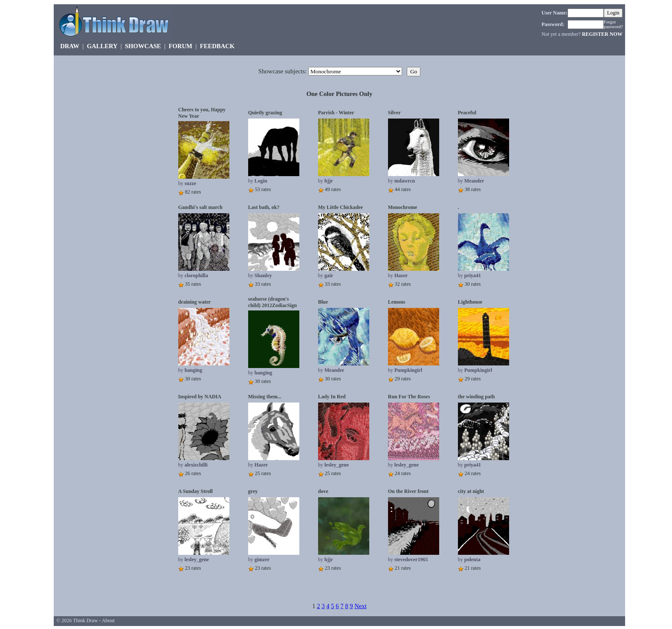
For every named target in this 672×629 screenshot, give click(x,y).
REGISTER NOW (602, 34)
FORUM (181, 46)
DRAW (70, 46)
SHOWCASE (143, 46)
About (108, 620)
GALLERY (102, 46)
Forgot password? (613, 24)
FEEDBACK (217, 46)
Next (361, 606)
